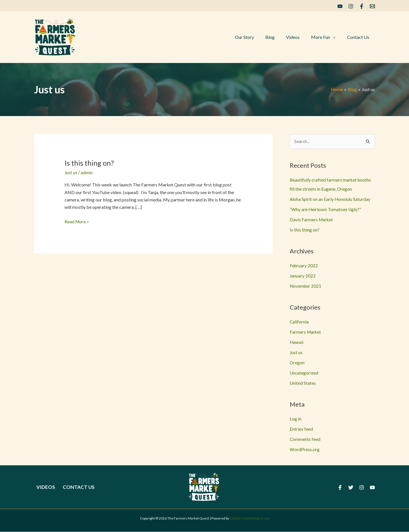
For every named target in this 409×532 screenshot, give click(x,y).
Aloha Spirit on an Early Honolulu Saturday (330, 199)
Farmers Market (306, 332)
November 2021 (306, 286)
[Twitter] (351, 488)
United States (303, 383)
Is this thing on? (90, 163)
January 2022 (303, 276)
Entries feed (301, 429)
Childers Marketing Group (250, 519)
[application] (336, 37)
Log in (296, 419)
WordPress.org (305, 450)
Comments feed (305, 439)
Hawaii (297, 342)
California (299, 322)
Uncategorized (304, 373)
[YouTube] (340, 6)
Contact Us (74, 487)
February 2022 (304, 266)
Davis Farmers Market (312, 220)
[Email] (372, 6)
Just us (71, 172)
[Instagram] (351, 6)
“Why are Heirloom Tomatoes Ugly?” (326, 210)
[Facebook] (362, 6)
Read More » (77, 222)
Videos (44, 487)
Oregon (297, 363)
